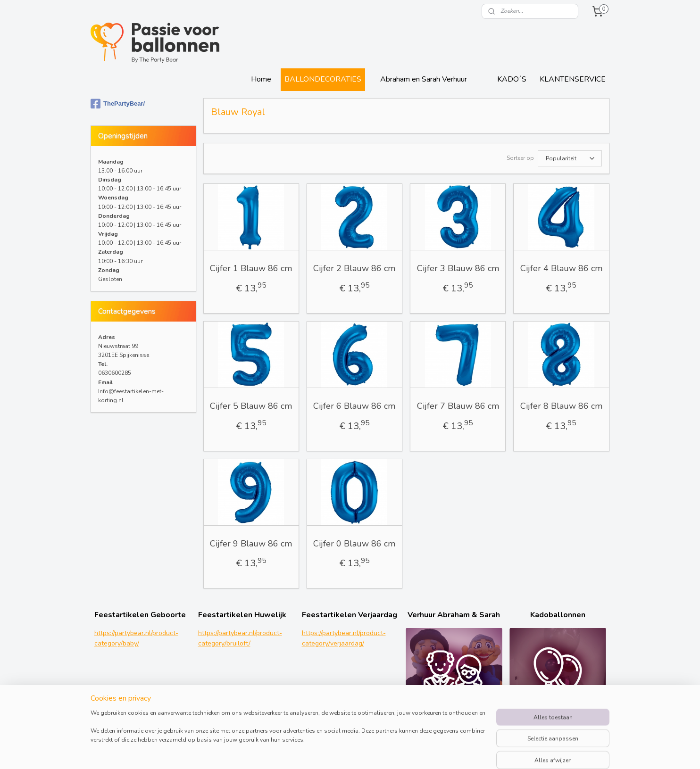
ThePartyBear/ (118, 104)
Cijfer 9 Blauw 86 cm (251, 544)
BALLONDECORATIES (323, 79)
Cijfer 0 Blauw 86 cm (355, 544)
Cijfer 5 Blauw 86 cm (251, 406)
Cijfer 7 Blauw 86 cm (458, 406)
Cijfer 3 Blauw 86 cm (458, 268)
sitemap (400, 752)
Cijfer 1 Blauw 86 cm (251, 268)
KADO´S (512, 79)
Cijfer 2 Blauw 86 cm (355, 268)
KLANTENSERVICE (573, 79)
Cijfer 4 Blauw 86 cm (561, 268)
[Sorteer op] (570, 158)
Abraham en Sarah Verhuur (424, 79)
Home (261, 79)
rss (417, 752)
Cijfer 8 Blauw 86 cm (561, 406)
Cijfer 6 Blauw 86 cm (355, 406)
